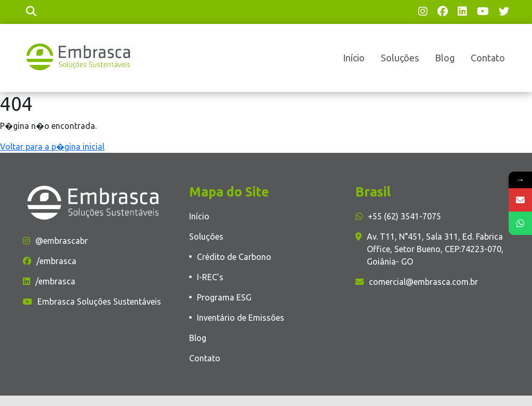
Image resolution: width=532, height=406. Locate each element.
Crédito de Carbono (234, 257)
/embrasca (50, 261)
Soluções (400, 58)
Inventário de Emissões (241, 318)
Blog (445, 58)
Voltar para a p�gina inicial (52, 147)
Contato (488, 58)
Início (354, 58)
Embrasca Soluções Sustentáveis (92, 302)
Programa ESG (224, 297)
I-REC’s (210, 277)
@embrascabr (55, 241)
